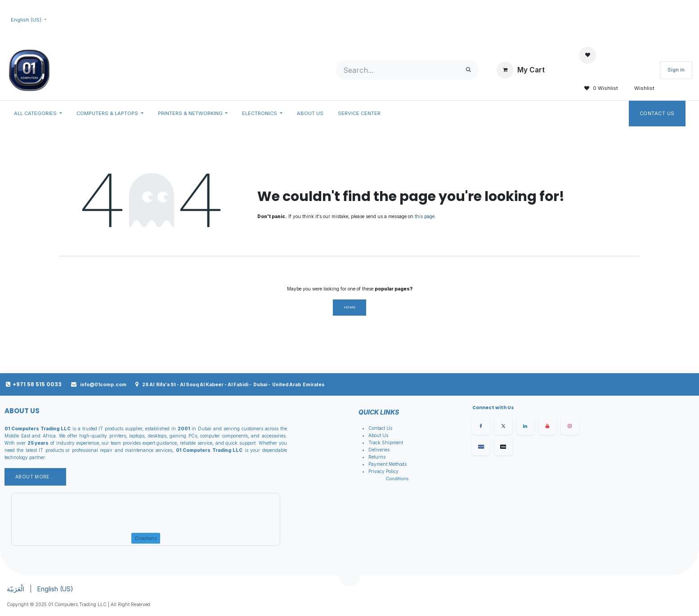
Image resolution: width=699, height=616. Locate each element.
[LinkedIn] (525, 426)
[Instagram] (570, 426)
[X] (503, 426)
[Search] (468, 70)
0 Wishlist (598, 89)
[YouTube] (547, 426)
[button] (349, 576)
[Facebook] (481, 426)
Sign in (676, 70)
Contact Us (657, 113)
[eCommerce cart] (521, 70)
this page (425, 216)
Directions (146, 538)
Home (350, 307)
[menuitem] (38, 114)
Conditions (397, 479)
